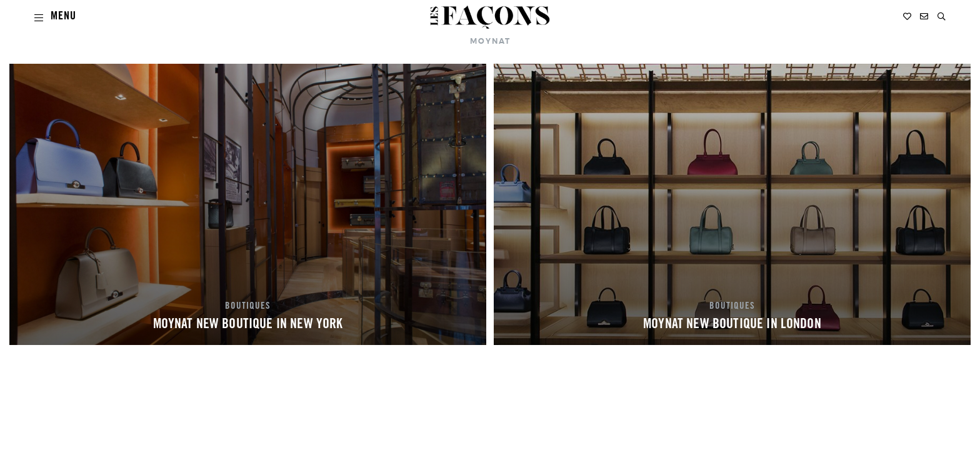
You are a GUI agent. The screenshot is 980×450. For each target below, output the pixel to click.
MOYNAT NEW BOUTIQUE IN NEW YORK (248, 325)
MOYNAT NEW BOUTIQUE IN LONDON (732, 325)
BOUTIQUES (248, 307)
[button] (942, 17)
